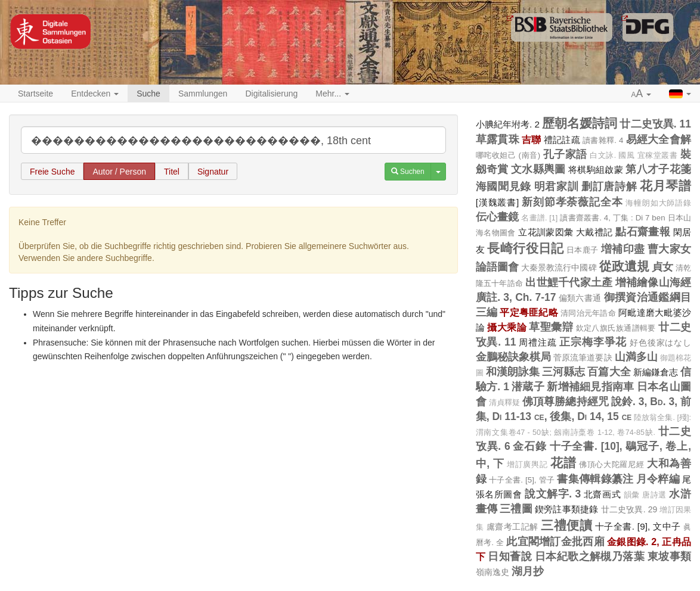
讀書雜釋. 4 (603, 140)
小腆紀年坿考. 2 (508, 124)
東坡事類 (669, 556)
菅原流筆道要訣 (583, 357)
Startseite (35, 94)
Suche (148, 94)
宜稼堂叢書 (658, 155)
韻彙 (632, 495)
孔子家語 (565, 154)
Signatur (213, 172)
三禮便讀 (566, 525)
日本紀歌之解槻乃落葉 (590, 556)
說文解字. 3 (553, 494)
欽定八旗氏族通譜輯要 (616, 328)
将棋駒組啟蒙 (596, 169)
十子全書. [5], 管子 (522, 480)
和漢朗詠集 (513, 372)
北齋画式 (602, 494)
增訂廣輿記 (527, 465)
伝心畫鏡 (498, 217)
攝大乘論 (507, 327)
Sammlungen (203, 94)
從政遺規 (624, 266)
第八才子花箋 (658, 169)
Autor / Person (119, 172)
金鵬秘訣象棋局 (513, 357)
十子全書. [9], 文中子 (638, 526)
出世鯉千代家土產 (569, 282)
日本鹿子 (583, 250)
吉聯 (532, 139)
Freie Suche (52, 172)
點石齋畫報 (643, 232)
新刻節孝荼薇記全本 (572, 202)
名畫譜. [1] (539, 218)
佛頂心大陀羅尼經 (611, 464)
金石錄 (530, 446)
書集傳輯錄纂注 (595, 479)
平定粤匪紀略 (529, 312)
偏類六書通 (580, 298)
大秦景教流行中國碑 (559, 267)
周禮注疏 (538, 342)
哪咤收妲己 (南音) (508, 155)
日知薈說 (510, 556)
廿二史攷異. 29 (629, 509)
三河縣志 (563, 372)
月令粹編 (658, 479)
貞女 (662, 267)
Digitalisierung (271, 94)
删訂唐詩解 (609, 186)
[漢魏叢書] (498, 202)
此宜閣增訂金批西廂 (555, 542)
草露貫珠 (498, 139)
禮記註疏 (562, 140)
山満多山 (636, 357)
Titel (172, 172)
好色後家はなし (660, 343)
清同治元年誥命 (588, 313)
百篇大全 (609, 372)
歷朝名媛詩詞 (580, 123)
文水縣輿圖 (538, 169)
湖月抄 (528, 571)
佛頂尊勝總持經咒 (566, 402)
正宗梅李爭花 (593, 342)
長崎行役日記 (525, 248)
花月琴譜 (665, 186)
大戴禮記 (594, 232)
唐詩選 (654, 495)
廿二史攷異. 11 (655, 124)
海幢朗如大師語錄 (658, 203)
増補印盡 (623, 249)
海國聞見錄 (504, 186)
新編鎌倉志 (656, 372)
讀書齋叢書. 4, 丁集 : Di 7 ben (612, 218)
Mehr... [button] (332, 94)
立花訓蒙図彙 (546, 232)
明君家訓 (557, 186)
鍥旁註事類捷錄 (567, 509)
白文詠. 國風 (612, 155)
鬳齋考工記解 (512, 527)
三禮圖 (516, 509)
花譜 (563, 463)
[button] (642, 94)
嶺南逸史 (493, 572)
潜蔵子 (528, 387)
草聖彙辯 (551, 327)
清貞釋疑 (504, 403)
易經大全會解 (659, 139)
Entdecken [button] (95, 94)
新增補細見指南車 (590, 387)
